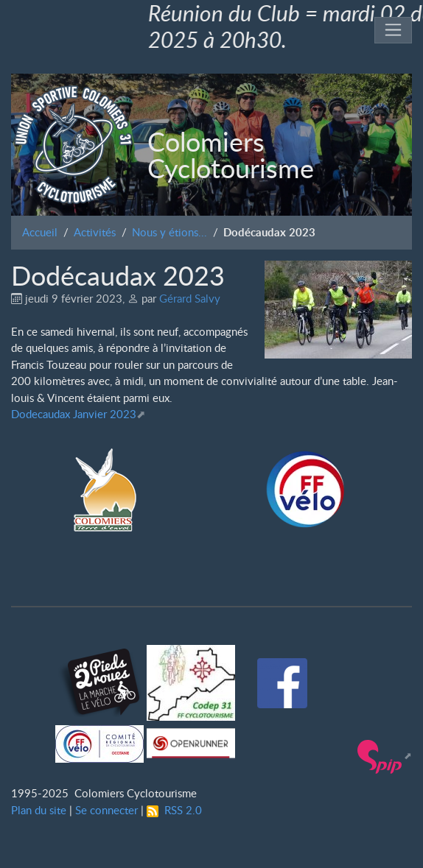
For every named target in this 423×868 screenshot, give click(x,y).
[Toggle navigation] (394, 31)
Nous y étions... (169, 232)
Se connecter (106, 810)
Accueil (40, 232)
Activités (95, 232)
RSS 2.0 (174, 810)
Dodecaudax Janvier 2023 (74, 414)
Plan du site (39, 810)
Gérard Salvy (190, 298)
